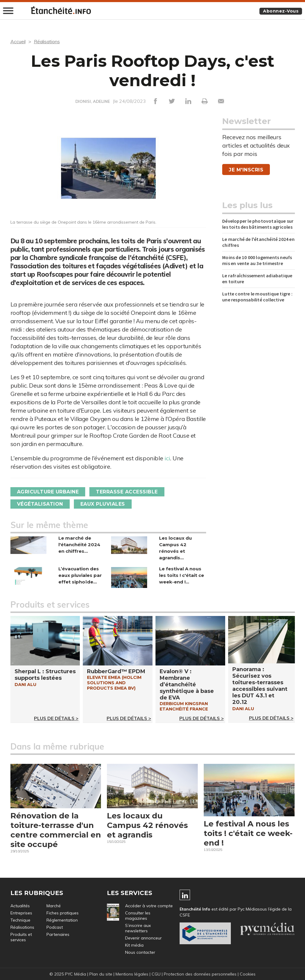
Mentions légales (132, 974)
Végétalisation (40, 504)
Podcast (55, 927)
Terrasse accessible (127, 492)
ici (167, 458)
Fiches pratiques (63, 913)
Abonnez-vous (281, 11)
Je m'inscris (246, 170)
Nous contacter (140, 952)
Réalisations (47, 41)
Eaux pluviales (103, 504)
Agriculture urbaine (48, 492)
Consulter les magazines (138, 916)
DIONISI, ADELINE (93, 101)
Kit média (134, 945)
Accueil (18, 41)
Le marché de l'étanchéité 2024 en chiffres (258, 242)
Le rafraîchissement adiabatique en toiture (257, 278)
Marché (54, 906)
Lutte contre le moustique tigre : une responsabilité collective (257, 297)
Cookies (248, 974)
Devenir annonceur (143, 938)
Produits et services (21, 937)
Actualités (20, 906)
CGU (156, 974)
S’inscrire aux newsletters (138, 928)
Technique (20, 920)
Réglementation (62, 920)
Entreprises (21, 913)
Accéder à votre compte (149, 906)
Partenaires (58, 934)
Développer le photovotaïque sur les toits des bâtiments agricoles (258, 224)
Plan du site (101, 974)
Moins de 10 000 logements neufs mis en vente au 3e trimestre (257, 260)
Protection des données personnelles (200, 974)
